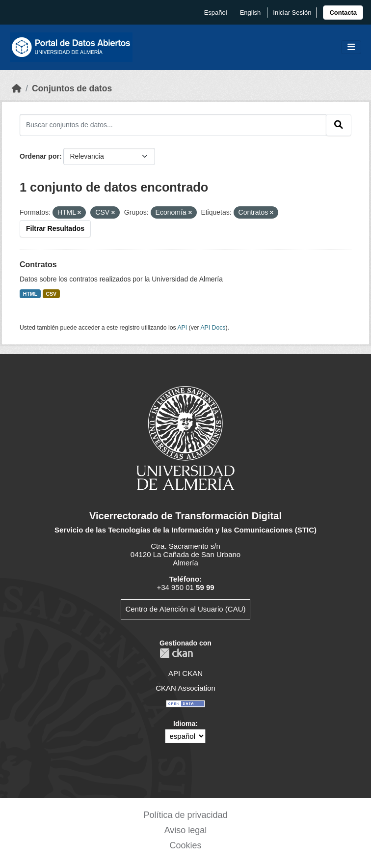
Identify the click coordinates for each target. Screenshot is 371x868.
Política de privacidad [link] (185, 815)
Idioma (184, 724)
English (251, 13)
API (182, 328)
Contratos (38, 265)
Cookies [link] (185, 845)
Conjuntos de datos (72, 88)
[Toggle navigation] (351, 47)
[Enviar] (339, 125)
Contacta (343, 13)
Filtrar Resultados (55, 228)
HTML (30, 294)
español (216, 13)
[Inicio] (17, 88)
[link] (343, 13)
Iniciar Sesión (292, 13)
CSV (52, 294)
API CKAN (185, 673)
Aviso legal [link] (186, 830)
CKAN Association (185, 688)
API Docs (213, 328)
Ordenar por (40, 156)
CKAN (176, 653)
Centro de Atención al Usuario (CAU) (185, 609)
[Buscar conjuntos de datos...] (173, 125)
